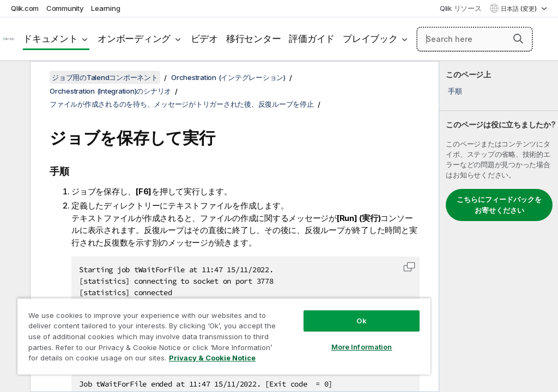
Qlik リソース (461, 8)
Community (65, 8)
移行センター (254, 39)
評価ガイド (312, 39)
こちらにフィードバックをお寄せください (499, 205)
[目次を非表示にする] (14, 78)
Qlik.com (25, 8)
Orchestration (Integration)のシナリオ (110, 91)
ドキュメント (50, 39)
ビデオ (204, 39)
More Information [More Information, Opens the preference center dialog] (362, 347)
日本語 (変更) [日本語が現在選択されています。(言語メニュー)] (520, 9)
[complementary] (499, 226)
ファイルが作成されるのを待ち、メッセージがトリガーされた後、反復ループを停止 (182, 104)
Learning (105, 8)
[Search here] (475, 39)
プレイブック (370, 39)
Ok (361, 321)
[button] (518, 39)
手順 (455, 91)
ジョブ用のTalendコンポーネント (105, 77)
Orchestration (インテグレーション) (228, 77)
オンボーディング (134, 39)
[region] (224, 336)
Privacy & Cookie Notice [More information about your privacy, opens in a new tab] (212, 358)
